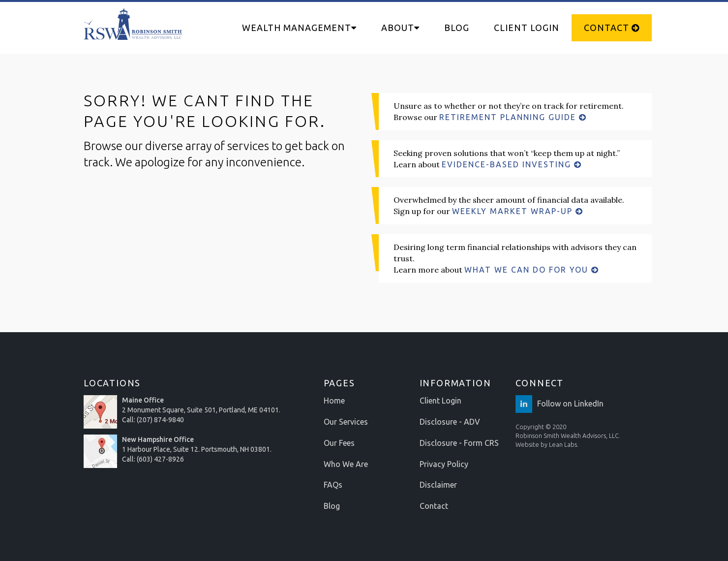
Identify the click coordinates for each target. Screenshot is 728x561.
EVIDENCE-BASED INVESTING (512, 164)
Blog (457, 28)
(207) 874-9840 (160, 420)
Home (334, 401)
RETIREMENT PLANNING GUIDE (513, 117)
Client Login (527, 28)
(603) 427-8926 (160, 459)
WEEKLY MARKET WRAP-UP (518, 211)
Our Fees (339, 443)
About (400, 28)
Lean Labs (563, 445)
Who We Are (346, 464)
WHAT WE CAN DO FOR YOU (532, 270)
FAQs (333, 485)
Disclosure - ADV (450, 422)
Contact (612, 28)
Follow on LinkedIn (560, 404)
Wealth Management (299, 28)
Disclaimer (438, 485)
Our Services (346, 422)
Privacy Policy (444, 464)
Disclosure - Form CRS (459, 443)
